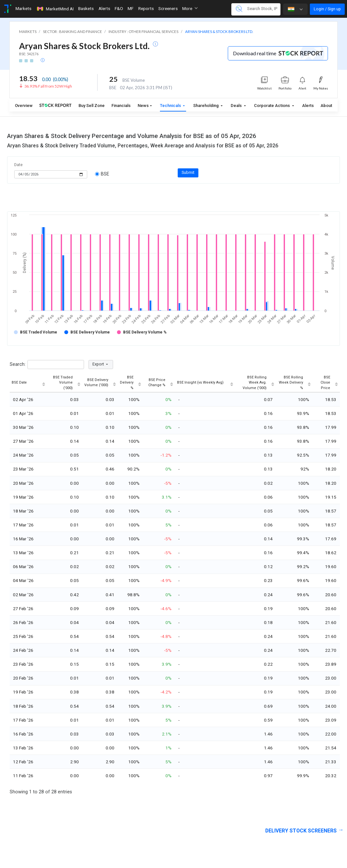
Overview (24, 106)
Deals (237, 106)
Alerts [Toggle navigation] (104, 8)
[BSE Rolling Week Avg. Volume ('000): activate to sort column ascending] (256, 383)
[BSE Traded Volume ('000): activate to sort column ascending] (65, 383)
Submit (188, 172)
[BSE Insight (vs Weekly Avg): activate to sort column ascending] (205, 383)
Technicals (171, 106)
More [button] (190, 8)
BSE (102, 174)
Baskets (86, 8)
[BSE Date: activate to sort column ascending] (28, 383)
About (326, 106)
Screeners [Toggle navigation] (168, 8)
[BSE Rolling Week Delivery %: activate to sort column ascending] (294, 383)
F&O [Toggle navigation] (119, 8)
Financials (121, 106)
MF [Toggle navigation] (131, 8)
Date (18, 165)
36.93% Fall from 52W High (48, 86)
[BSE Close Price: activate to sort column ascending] (326, 383)
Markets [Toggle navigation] (23, 8)
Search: (47, 365)
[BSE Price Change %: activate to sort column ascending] (159, 383)
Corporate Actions (272, 106)
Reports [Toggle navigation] (146, 8)
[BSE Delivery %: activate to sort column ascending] (131, 383)
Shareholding (206, 106)
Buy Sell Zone (92, 106)
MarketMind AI (55, 9)
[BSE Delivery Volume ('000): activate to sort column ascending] (100, 383)
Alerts (308, 106)
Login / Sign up (327, 9)
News (143, 106)
